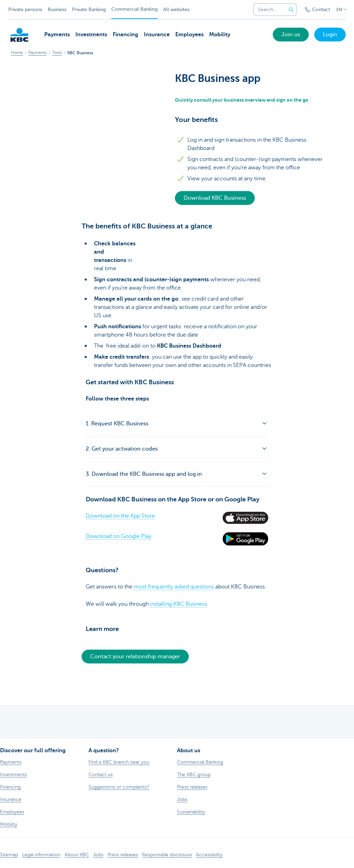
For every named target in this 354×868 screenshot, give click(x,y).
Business (57, 10)
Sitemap (9, 855)
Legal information (41, 855)
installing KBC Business (179, 604)
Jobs (98, 855)
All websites (176, 10)
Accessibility (209, 855)
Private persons (25, 10)
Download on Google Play (119, 536)
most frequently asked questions (174, 587)
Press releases (123, 855)
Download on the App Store (120, 516)
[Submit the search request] (291, 10)
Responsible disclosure (167, 855)
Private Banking (89, 10)
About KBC (77, 855)
